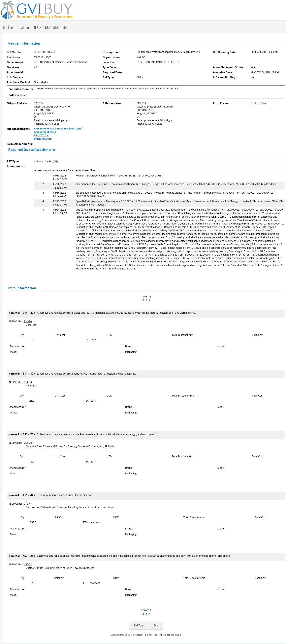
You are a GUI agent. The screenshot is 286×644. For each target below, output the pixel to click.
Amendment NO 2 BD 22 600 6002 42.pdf (58, 129)
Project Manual (43, 139)
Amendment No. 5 (45, 132)
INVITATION (41, 135)
